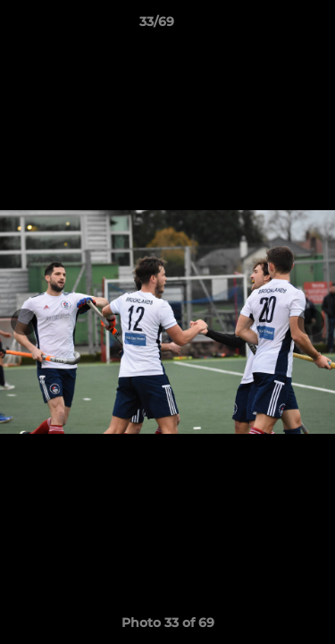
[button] (271, 26)
